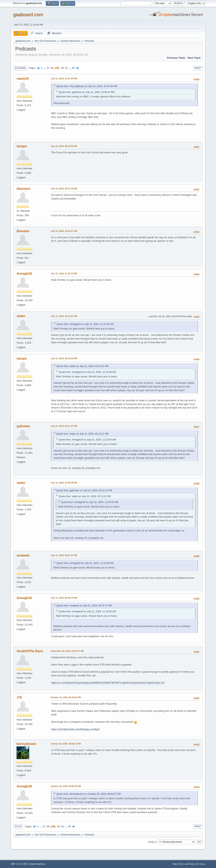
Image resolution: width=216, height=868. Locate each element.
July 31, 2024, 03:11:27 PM (64, 426)
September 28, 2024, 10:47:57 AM (67, 651)
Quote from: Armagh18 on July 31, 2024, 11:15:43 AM (85, 324)
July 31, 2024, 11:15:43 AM (64, 273)
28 (52, 68)
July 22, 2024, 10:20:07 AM (64, 231)
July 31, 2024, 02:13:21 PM (64, 316)
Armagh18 (24, 274)
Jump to (152, 842)
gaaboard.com (28, 15)
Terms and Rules (187, 864)
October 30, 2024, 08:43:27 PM (66, 744)
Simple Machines (37, 864)
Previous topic (176, 58)
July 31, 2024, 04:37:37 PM (64, 555)
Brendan (23, 231)
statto (21, 316)
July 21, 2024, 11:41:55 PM (64, 79)
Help (175, 864)
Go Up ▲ (201, 864)
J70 (19, 697)
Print (198, 68)
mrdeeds (23, 555)
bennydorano (26, 744)
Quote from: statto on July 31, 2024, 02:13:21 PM (82, 366)
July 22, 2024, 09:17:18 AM (64, 189)
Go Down (20, 68)
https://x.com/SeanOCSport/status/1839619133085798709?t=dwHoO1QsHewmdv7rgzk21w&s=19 (108, 683)
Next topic (194, 58)
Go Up (18, 827)
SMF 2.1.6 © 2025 (19, 864)
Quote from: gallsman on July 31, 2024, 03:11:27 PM (84, 490)
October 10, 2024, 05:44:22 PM (66, 697)
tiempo (22, 146)
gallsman (23, 426)
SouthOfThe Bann (30, 651)
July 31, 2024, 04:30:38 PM (64, 483)
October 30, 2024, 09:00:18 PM (66, 786)
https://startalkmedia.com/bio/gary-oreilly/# (75, 729)
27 (48, 68)
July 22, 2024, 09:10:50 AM (64, 146)
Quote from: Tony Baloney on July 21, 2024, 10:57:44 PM (87, 86)
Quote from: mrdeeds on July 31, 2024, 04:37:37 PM (84, 606)
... (45, 68)
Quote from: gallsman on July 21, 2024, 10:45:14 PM (86, 92)
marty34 (22, 79)
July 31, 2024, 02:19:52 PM (64, 358)
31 (66, 68)
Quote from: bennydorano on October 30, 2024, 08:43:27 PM (89, 794)
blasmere (23, 189)
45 (73, 68)
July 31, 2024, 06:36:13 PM (64, 598)
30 (62, 68)
